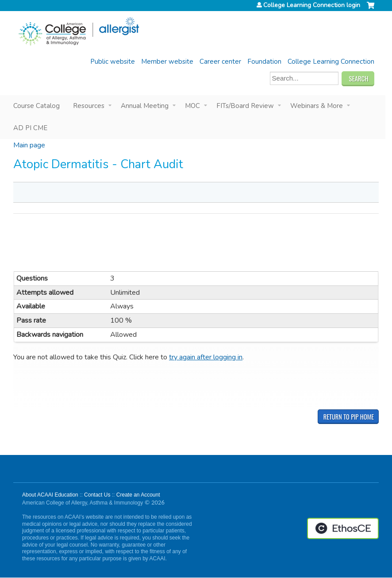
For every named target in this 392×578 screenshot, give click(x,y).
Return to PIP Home (349, 417)
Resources (89, 106)
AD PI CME (30, 128)
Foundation (264, 62)
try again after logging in (206, 357)
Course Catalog (37, 106)
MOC (192, 106)
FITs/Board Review (245, 106)
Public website (113, 62)
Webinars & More (317, 106)
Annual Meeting (145, 106)
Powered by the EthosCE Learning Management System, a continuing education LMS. (343, 528)
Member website (167, 62)
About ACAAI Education (50, 495)
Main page (29, 145)
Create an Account (138, 495)
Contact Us (97, 495)
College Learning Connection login (312, 5)
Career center (220, 62)
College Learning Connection (331, 62)
